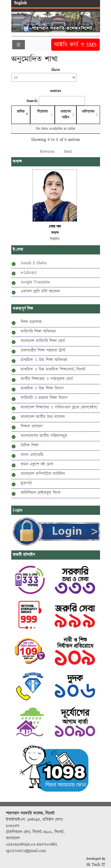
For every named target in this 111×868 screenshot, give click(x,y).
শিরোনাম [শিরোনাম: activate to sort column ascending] (42, 112)
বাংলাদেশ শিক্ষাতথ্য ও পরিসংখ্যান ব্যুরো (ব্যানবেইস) (59, 407)
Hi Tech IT (96, 865)
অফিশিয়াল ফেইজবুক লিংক (41, 493)
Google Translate (35, 282)
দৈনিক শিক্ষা (30, 445)
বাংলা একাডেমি (32, 455)
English (21, 3)
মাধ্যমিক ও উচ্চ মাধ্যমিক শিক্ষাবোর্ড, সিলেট (53, 370)
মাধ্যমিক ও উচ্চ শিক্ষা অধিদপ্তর (44, 360)
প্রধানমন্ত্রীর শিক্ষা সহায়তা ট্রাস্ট (43, 351)
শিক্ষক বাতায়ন (32, 426)
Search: (56, 101)
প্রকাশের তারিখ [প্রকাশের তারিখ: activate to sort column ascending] (66, 115)
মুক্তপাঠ (26, 483)
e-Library (29, 273)
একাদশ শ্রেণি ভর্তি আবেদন (40, 292)
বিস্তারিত (55, 239)
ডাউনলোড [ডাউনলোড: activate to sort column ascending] (88, 112)
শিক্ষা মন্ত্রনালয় (31, 322)
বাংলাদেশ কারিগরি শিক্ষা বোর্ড (43, 341)
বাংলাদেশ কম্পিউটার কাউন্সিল (43, 474)
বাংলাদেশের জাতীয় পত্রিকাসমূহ (44, 436)
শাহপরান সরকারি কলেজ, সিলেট (62, 29)
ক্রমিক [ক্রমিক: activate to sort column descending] (21, 112)
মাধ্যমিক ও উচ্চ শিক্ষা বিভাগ (42, 388)
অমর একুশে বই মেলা (37, 464)
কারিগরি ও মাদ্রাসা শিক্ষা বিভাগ (44, 398)
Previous (47, 152)
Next (68, 152)
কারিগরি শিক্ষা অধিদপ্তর (38, 332)
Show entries (44, 80)
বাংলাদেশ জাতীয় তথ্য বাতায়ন (43, 417)
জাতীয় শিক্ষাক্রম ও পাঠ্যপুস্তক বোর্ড (47, 379)
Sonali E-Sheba (34, 263)
